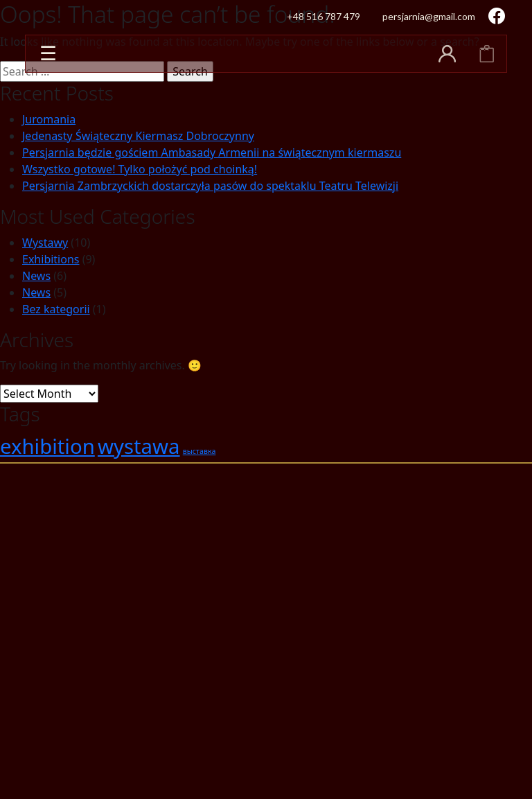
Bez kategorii (56, 309)
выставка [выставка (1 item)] (199, 451)
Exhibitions (51, 259)
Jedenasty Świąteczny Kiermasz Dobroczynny (138, 136)
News (36, 276)
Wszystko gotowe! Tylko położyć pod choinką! (140, 169)
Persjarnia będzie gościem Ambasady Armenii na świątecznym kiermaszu (212, 152)
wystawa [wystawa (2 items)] (139, 446)
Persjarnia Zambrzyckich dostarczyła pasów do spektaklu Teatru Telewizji (210, 186)
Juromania (49, 119)
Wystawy (45, 243)
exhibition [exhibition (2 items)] (47, 446)
